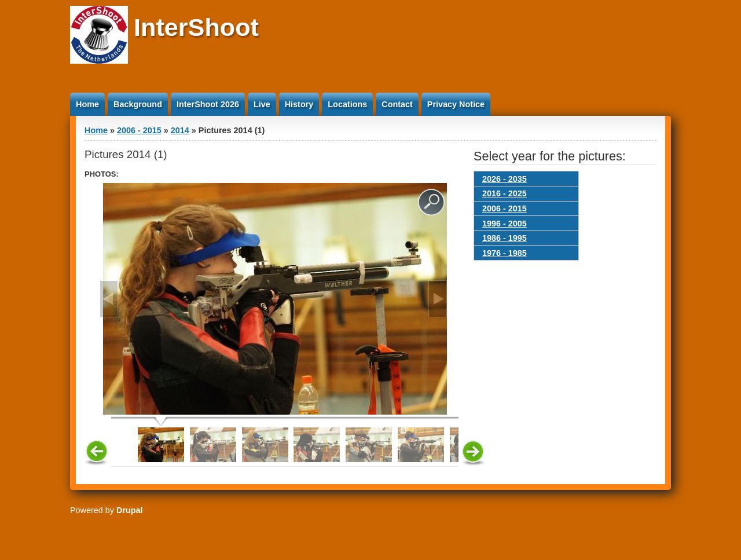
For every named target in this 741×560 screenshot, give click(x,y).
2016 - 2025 (505, 193)
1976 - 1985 (505, 253)
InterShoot (196, 27)
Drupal (130, 510)
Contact (397, 104)
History (299, 104)
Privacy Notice (456, 104)
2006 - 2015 (139, 130)
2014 (180, 130)
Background (138, 104)
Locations (347, 104)
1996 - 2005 (505, 224)
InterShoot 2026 (208, 104)
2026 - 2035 (505, 179)
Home (87, 104)
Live (262, 104)
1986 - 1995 (505, 238)
